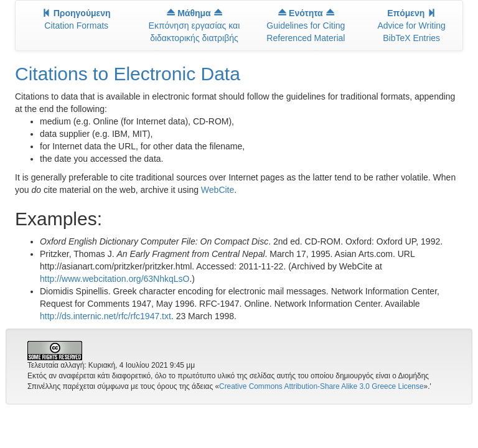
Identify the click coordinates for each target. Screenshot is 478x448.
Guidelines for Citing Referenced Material (306, 26)
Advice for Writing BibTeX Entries (411, 26)
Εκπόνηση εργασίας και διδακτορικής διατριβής (194, 26)
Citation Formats (77, 19)
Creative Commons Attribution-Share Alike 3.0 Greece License (321, 386)
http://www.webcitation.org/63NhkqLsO (115, 279)
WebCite (218, 190)
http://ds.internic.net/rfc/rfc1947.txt (105, 316)
